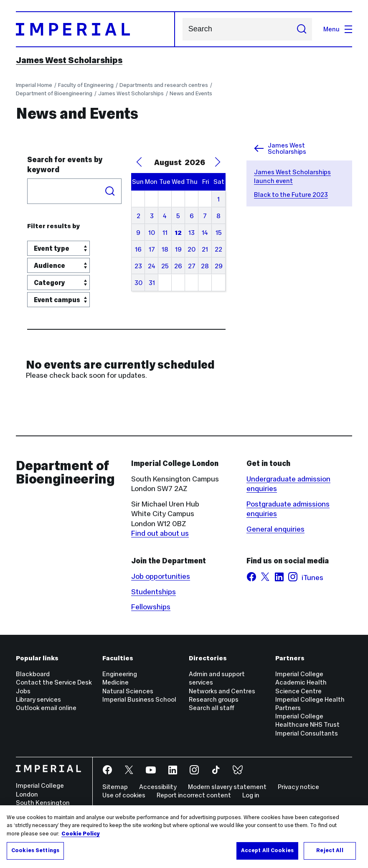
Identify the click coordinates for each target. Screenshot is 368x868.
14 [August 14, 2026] (205, 233)
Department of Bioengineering (54, 93)
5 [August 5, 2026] (178, 216)
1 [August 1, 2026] (218, 199)
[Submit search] (301, 29)
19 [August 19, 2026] (178, 249)
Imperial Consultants (307, 733)
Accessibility (158, 787)
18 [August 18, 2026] (165, 249)
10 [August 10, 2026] (152, 233)
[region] (184, 837)
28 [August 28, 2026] (205, 266)
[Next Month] (218, 162)
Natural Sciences (128, 691)
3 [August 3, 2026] (152, 216)
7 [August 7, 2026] (205, 216)
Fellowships (151, 607)
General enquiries (275, 529)
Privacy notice (298, 787)
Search (182, 29)
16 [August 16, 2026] (138, 249)
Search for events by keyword (65, 164)
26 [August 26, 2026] (178, 266)
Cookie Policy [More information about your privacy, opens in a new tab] (81, 834)
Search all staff (212, 708)
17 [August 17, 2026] (152, 249)
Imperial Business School (139, 699)
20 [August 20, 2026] (192, 249)
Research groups (214, 699)
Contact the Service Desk (54, 682)
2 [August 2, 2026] (138, 216)
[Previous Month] (139, 162)
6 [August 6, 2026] (192, 216)
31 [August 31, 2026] (152, 283)
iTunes (312, 578)
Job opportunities (161, 576)
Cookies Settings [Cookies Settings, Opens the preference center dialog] (35, 850)
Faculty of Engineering (86, 85)
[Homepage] (95, 29)
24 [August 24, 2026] (152, 266)
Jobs (23, 691)
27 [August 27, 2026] (192, 266)
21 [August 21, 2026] (205, 249)
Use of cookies (124, 795)
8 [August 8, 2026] (218, 216)
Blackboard (33, 674)
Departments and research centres (164, 85)
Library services (38, 699)
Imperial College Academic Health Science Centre (301, 682)
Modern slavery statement (227, 787)
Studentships (154, 592)
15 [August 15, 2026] (219, 233)
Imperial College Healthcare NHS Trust (307, 720)
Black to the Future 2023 (291, 195)
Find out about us (160, 533)
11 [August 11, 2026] (165, 233)
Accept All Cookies (267, 850)
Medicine (115, 682)
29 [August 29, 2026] (219, 266)
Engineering (120, 674)
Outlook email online (46, 708)
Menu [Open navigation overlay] (338, 29)
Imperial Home (34, 85)
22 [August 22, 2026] (218, 249)
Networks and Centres (222, 691)
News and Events (191, 93)
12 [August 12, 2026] (178, 233)
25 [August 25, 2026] (165, 266)
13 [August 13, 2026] (192, 233)
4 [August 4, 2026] (165, 216)
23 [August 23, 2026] (138, 266)
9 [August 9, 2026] (138, 233)
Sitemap (115, 787)
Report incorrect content (194, 795)
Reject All (330, 850)
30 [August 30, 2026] (138, 283)
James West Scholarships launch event (292, 176)
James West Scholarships (69, 60)
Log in (251, 795)
